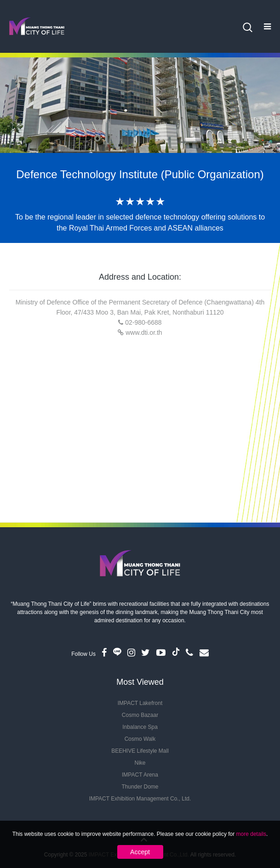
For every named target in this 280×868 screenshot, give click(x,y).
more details (251, 834)
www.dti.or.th (144, 333)
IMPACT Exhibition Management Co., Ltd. (140, 799)
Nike (140, 763)
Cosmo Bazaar (140, 715)
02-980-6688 (143, 322)
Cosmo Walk (140, 739)
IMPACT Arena (140, 775)
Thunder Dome (140, 787)
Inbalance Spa (140, 727)
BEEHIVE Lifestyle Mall (140, 751)
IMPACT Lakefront (140, 703)
